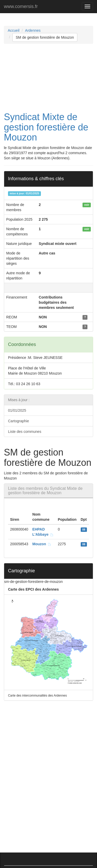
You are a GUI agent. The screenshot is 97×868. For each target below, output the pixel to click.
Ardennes (33, 30)
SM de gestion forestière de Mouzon (45, 37)
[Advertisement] (48, 78)
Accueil (14, 30)
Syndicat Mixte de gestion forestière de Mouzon (46, 127)
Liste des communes (25, 432)
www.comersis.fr (21, 6)
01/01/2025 (17, 410)
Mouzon (42, 544)
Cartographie (18, 421)
